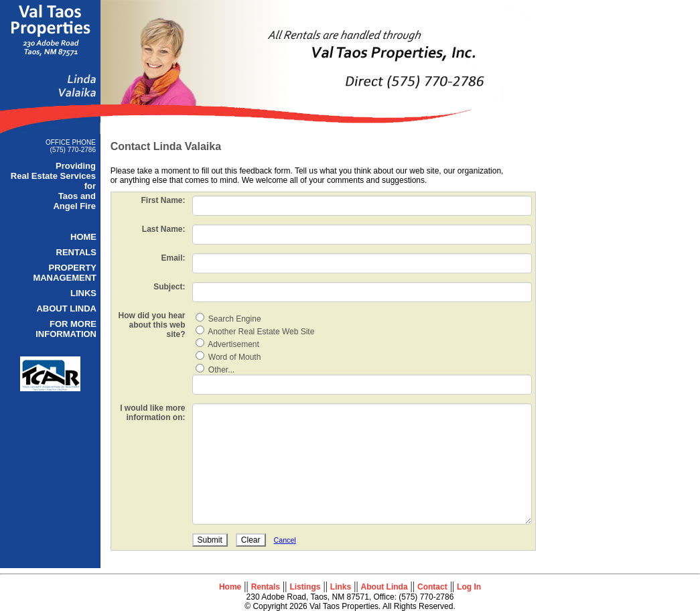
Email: (171, 258)
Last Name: (161, 229)
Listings (305, 587)
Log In (469, 587)
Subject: (166, 287)
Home (230, 587)
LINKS (83, 293)
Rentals (266, 587)
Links (341, 587)
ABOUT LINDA (66, 309)
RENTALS (76, 252)
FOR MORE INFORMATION (66, 329)
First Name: (161, 200)
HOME (83, 237)
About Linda (384, 587)
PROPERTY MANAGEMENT (65, 273)
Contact (432, 587)
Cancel (282, 540)
